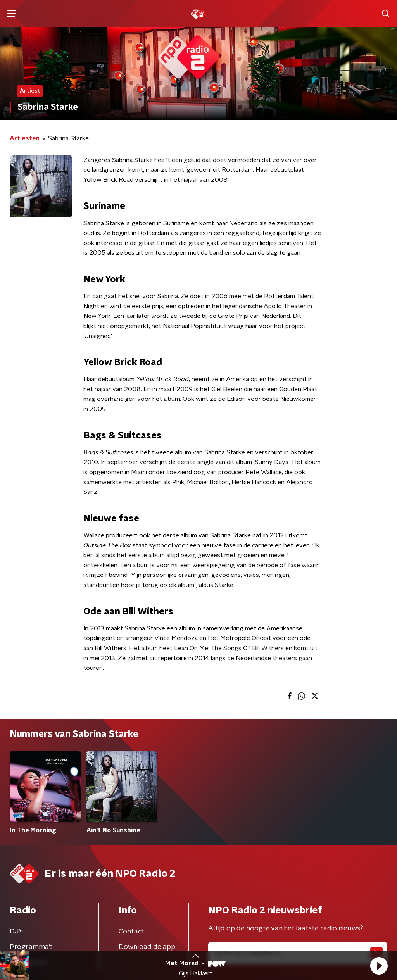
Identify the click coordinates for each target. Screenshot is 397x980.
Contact (132, 932)
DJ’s (16, 932)
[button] (379, 966)
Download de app (147, 947)
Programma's (31, 947)
